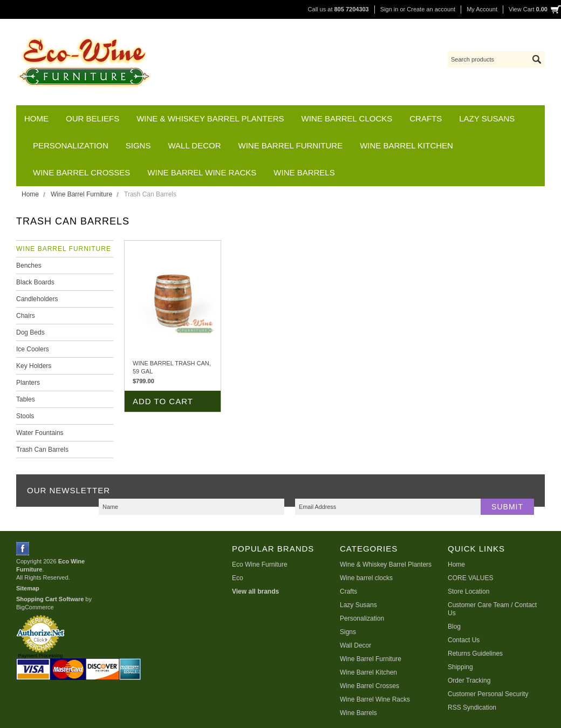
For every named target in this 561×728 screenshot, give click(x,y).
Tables (26, 399)
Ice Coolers (33, 349)
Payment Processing (41, 656)
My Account (482, 9)
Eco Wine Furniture (260, 564)
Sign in (389, 9)
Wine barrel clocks (347, 118)
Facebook (23, 549)
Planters (28, 383)
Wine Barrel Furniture (291, 145)
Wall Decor (194, 145)
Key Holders (34, 366)
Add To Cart (163, 401)
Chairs (26, 316)
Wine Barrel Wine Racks (202, 172)
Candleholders (37, 299)
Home (30, 194)
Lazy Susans (487, 118)
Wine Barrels (304, 172)
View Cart (528, 9)
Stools (25, 416)
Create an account (431, 9)
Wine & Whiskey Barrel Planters (210, 118)
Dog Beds (30, 332)
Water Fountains (40, 433)
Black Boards (35, 282)
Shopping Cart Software (50, 599)
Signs (138, 145)
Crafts (426, 118)
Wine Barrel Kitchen (406, 145)
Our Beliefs (93, 118)
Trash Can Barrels (42, 450)
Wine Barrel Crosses (81, 172)
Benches (29, 266)
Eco (238, 578)
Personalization (71, 145)
